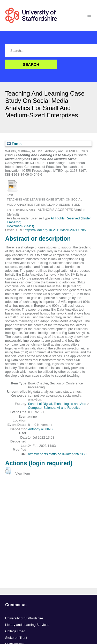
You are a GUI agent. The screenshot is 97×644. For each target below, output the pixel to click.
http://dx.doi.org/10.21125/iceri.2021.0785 (55, 230)
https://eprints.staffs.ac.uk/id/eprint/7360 (57, 454)
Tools (14, 144)
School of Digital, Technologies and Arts (57, 404)
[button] (8, 471)
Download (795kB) (20, 226)
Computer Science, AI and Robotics (54, 408)
